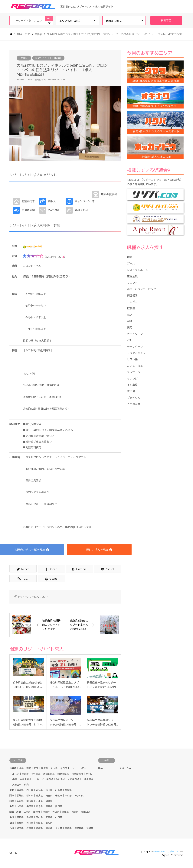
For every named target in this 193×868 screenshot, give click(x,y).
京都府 (46, 812)
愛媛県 (39, 823)
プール (131, 263)
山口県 (59, 817)
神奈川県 (79, 796)
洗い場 (131, 391)
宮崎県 (68, 828)
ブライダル (134, 398)
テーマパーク (135, 347)
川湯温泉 (17, 785)
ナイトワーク (135, 334)
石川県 (39, 801)
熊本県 (49, 828)
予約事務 (132, 385)
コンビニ (132, 302)
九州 (12, 828)
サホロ (89, 774)
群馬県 (39, 796)
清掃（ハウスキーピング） (143, 289)
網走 (29, 779)
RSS (16, 853)
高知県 (49, 823)
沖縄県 (90, 828)
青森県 (20, 790)
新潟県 (20, 801)
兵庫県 (65, 812)
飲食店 (131, 308)
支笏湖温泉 (73, 779)
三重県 (27, 812)
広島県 (49, 817)
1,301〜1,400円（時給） (48, 58)
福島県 (68, 790)
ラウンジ (132, 379)
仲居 (130, 257)
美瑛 (22, 779)
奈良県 (75, 812)
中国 (12, 817)
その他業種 (134, 404)
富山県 (30, 801)
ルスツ (16, 774)
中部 (12, 806)
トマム (83, 768)
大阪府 (24, 58)
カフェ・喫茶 (135, 366)
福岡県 (20, 828)
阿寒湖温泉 (77, 774)
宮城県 (39, 790)
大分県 (59, 828)
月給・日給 (125, 768)
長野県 (30, 806)
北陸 (12, 801)
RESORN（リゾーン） (166, 851)
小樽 (15, 779)
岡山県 (39, 817)
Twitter (11, 853)
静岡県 (49, 806)
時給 (100, 768)
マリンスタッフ (136, 353)
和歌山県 (86, 812)
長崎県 (39, 828)
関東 (12, 796)
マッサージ (134, 372)
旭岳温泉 (60, 779)
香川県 (30, 823)
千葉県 (59, 796)
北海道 (13, 768)
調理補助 (132, 295)
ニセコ (73, 768)
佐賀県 (30, 828)
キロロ (64, 768)
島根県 (30, 817)
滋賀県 (37, 812)
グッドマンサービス (28, 597)
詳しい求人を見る (99, 550)
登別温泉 (36, 774)
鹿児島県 (79, 828)
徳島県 (20, 823)
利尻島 (44, 768)
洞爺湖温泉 (63, 774)
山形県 (59, 790)
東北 (12, 790)
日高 (37, 779)
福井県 (49, 801)
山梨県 (20, 806)
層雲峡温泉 (49, 774)
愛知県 (59, 806)
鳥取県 (20, 817)
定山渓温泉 (47, 779)
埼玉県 (49, 796)
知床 (36, 768)
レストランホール (138, 270)
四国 (12, 823)
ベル (130, 340)
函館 (29, 768)
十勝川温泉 (87, 779)
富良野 (25, 774)
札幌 (21, 768)
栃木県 (30, 796)
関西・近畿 (15, 812)
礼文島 (54, 768)
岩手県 (30, 790)
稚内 (26, 785)
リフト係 (132, 359)
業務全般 (132, 276)
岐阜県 (39, 806)
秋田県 (49, 790)
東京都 (68, 796)
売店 (130, 315)
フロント (44, 597)
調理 (130, 321)
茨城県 (20, 796)
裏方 (130, 327)
